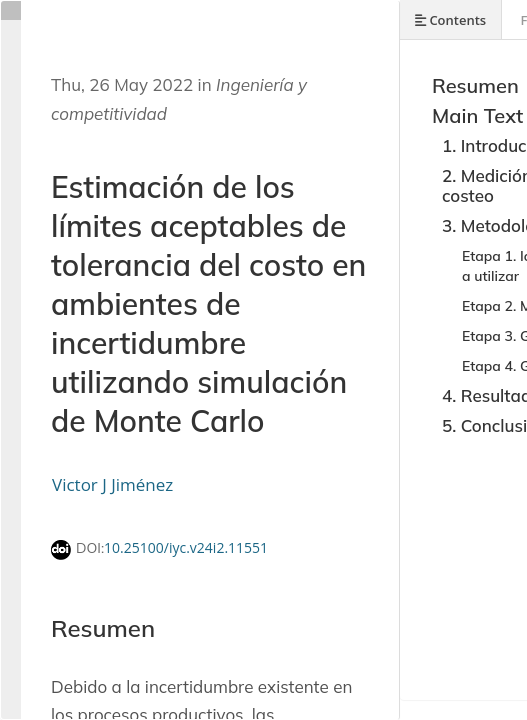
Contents (450, 20)
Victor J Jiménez (112, 484)
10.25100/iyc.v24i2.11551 (186, 547)
